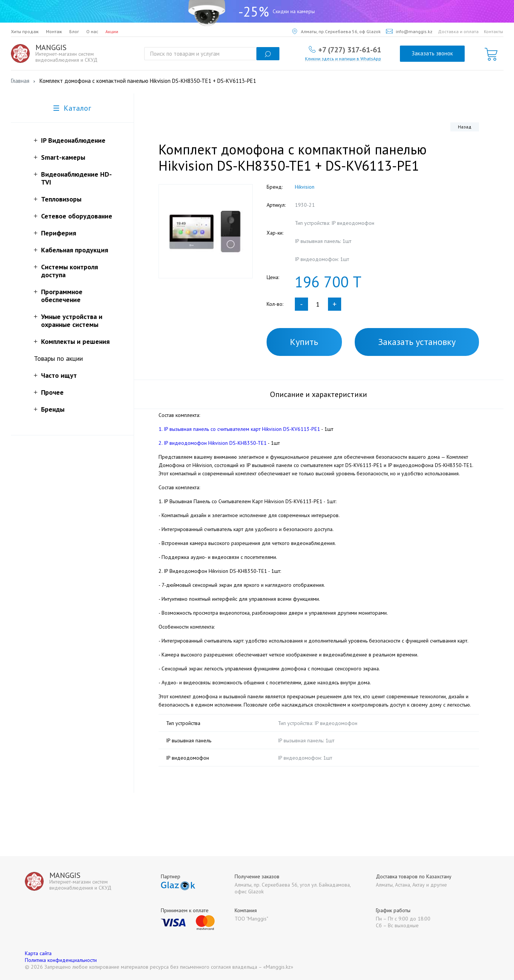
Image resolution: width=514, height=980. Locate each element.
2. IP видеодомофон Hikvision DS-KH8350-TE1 (213, 443)
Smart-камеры (63, 157)
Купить (304, 342)
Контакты (493, 31)
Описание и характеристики (319, 394)
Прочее (52, 392)
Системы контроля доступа (69, 271)
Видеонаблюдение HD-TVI (76, 178)
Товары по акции (58, 358)
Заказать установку (417, 342)
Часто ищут (59, 375)
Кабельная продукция (75, 250)
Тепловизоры (61, 199)
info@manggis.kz (409, 31)
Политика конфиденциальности (61, 960)
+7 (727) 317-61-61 (350, 49)
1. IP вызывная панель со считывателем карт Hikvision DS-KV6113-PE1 (239, 429)
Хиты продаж (25, 31)
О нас (92, 31)
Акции (112, 31)
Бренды (53, 409)
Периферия (59, 233)
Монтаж (54, 31)
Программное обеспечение (62, 296)
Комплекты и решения (75, 341)
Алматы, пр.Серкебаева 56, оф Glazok (336, 31)
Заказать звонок (432, 53)
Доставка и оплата (458, 31)
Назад (465, 127)
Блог (74, 31)
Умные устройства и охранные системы (72, 321)
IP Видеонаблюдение (73, 140)
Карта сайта (38, 953)
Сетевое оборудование (77, 216)
